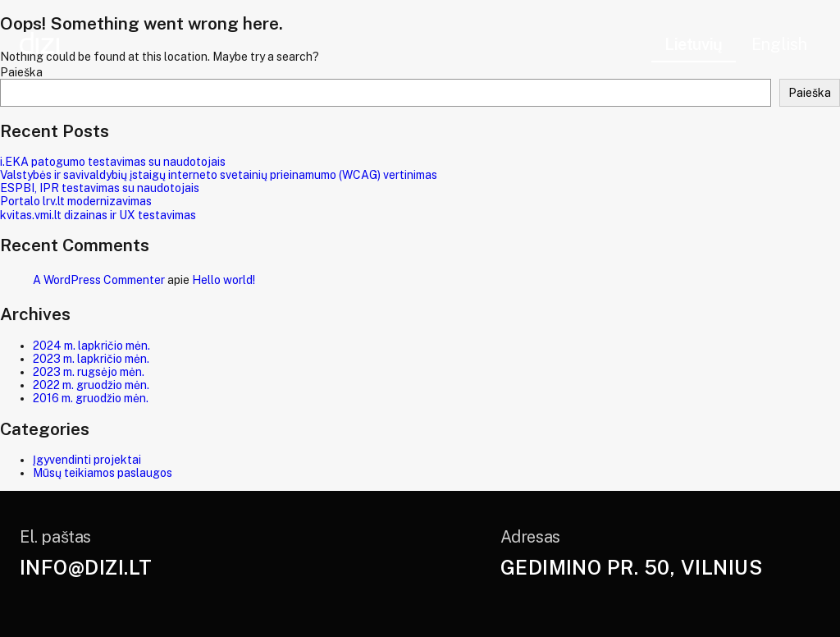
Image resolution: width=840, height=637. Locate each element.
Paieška (810, 93)
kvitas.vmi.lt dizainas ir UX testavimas (98, 215)
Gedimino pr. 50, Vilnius (632, 567)
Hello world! (224, 280)
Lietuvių (694, 44)
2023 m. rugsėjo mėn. (89, 372)
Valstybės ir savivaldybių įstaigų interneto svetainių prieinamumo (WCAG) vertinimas (219, 175)
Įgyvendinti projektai (87, 460)
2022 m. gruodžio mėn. (91, 385)
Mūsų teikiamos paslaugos (103, 473)
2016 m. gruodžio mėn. (91, 398)
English (779, 44)
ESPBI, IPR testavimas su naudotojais (100, 188)
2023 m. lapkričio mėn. (91, 359)
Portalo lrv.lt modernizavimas (76, 201)
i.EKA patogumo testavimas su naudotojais (113, 162)
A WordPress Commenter (99, 280)
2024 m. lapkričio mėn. (91, 346)
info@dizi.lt (86, 567)
